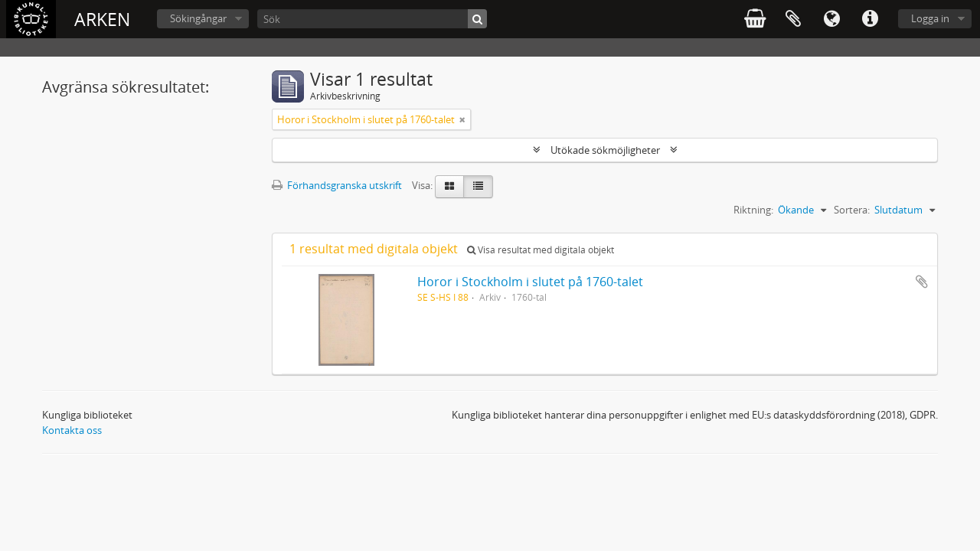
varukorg (755, 19)
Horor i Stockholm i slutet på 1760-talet (530, 282)
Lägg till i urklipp (922, 282)
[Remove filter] (462, 119)
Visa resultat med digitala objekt (541, 250)
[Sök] (372, 19)
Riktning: (753, 210)
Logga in (930, 18)
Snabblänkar (870, 19)
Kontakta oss (72, 430)
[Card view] (449, 187)
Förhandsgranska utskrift (337, 185)
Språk (831, 19)
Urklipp (793, 19)
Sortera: (852, 210)
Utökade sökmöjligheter (605, 150)
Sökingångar (198, 18)
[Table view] (478, 187)
